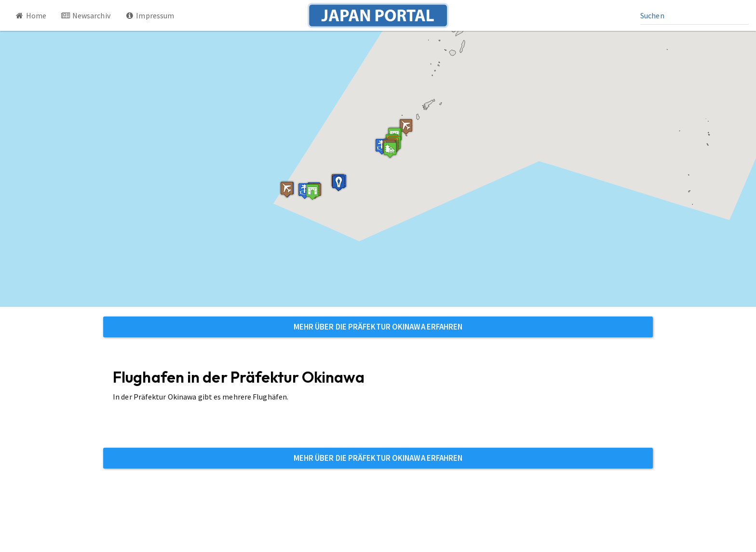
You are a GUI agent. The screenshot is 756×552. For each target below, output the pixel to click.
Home (30, 15)
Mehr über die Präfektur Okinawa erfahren (378, 327)
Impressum (150, 15)
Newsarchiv (86, 15)
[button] (312, 192)
